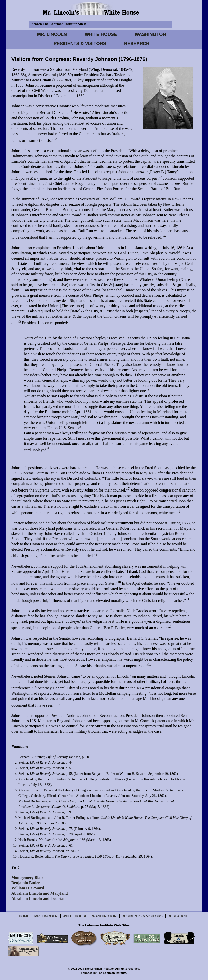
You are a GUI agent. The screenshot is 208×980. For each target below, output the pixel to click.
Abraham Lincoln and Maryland (39, 893)
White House (75, 916)
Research (177, 916)
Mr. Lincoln (46, 916)
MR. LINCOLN (52, 34)
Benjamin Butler (26, 883)
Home (24, 916)
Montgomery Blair (27, 878)
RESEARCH (137, 44)
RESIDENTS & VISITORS (80, 44)
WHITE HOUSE (101, 34)
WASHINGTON (150, 34)
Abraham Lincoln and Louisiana (39, 899)
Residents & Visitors (142, 916)
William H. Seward (28, 888)
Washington (104, 916)
